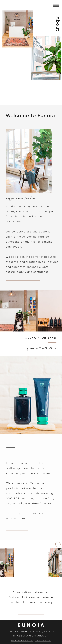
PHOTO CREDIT (43, 641)
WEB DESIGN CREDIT (22, 641)
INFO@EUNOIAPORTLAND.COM (31, 636)
